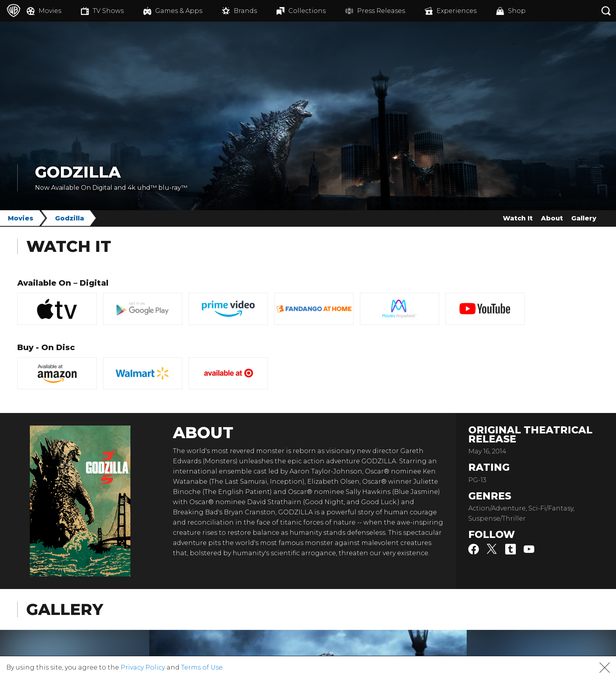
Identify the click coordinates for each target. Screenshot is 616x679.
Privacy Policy (143, 667)
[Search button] (606, 11)
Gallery (584, 218)
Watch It (518, 218)
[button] (605, 668)
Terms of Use (202, 667)
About (552, 218)
